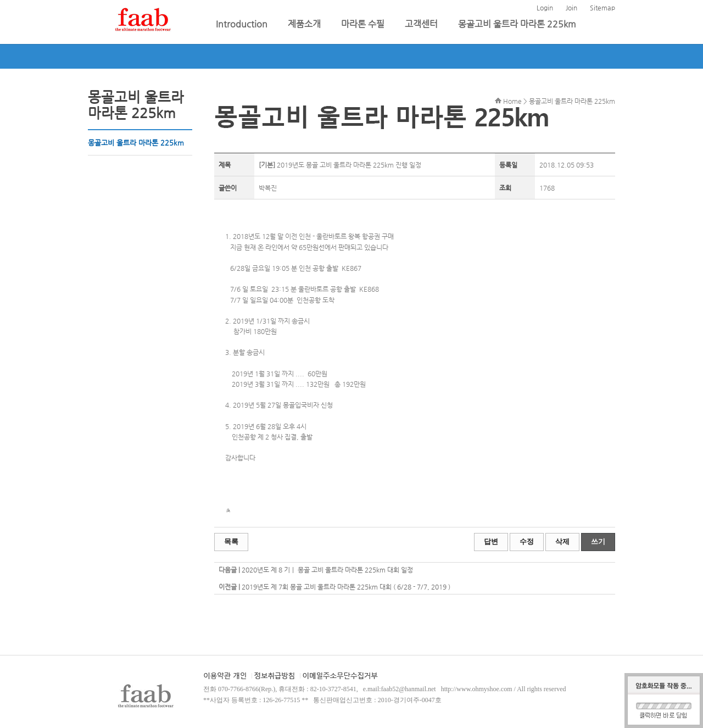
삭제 (562, 541)
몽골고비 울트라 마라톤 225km (517, 24)
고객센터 (422, 24)
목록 (231, 541)
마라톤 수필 (364, 24)
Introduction (243, 24)
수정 (527, 541)
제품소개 (305, 24)
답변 (491, 541)
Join (571, 8)
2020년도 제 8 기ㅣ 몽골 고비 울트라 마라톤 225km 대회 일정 (327, 570)
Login (545, 8)
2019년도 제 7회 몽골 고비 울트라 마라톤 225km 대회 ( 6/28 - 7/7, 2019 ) (346, 587)
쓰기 (598, 541)
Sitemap (602, 8)
